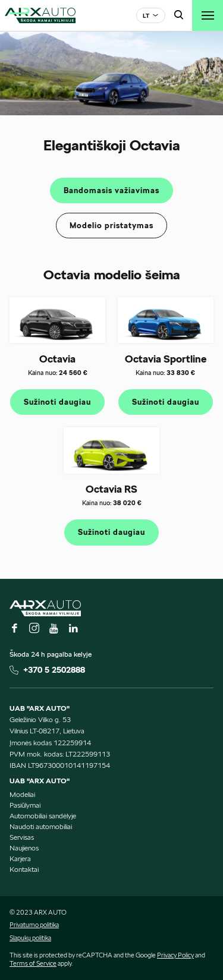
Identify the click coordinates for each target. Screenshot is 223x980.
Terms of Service (33, 963)
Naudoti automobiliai (41, 826)
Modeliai (22, 794)
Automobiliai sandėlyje (43, 816)
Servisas (22, 837)
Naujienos (24, 848)
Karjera (20, 858)
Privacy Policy (175, 955)
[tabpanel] (111, 73)
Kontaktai (24, 869)
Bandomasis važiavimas (111, 190)
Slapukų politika (30, 938)
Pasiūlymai (25, 805)
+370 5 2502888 (54, 670)
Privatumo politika (34, 925)
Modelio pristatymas (111, 226)
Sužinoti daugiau (57, 402)
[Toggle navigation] (208, 15)
